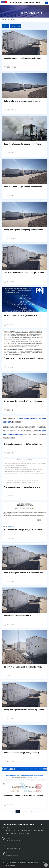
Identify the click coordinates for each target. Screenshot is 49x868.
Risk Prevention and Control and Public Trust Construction (22, 668)
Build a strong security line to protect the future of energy (24, 574)
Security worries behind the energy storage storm (22, 59)
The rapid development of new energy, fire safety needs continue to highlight (24, 274)
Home (7, 20)
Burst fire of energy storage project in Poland (23, 144)
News (13, 20)
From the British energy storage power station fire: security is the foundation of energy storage (24, 188)
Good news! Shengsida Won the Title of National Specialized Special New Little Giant (24, 797)
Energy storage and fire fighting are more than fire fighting (24, 231)
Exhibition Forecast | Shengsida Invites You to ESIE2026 (23, 317)
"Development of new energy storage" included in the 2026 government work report (24, 360)
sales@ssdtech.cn (12, 856)
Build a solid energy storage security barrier (22, 101)
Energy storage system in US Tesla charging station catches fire (22, 445)
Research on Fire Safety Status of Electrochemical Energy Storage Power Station (23, 617)
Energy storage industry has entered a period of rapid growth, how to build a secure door (24, 711)
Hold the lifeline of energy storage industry (22, 753)
